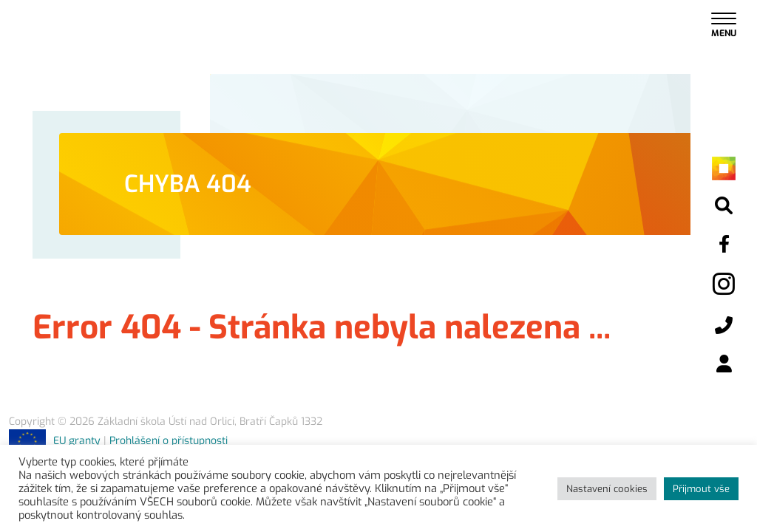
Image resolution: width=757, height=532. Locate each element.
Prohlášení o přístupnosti (169, 441)
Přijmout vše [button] (701, 489)
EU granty (55, 441)
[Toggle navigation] (724, 24)
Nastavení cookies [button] (607, 489)
